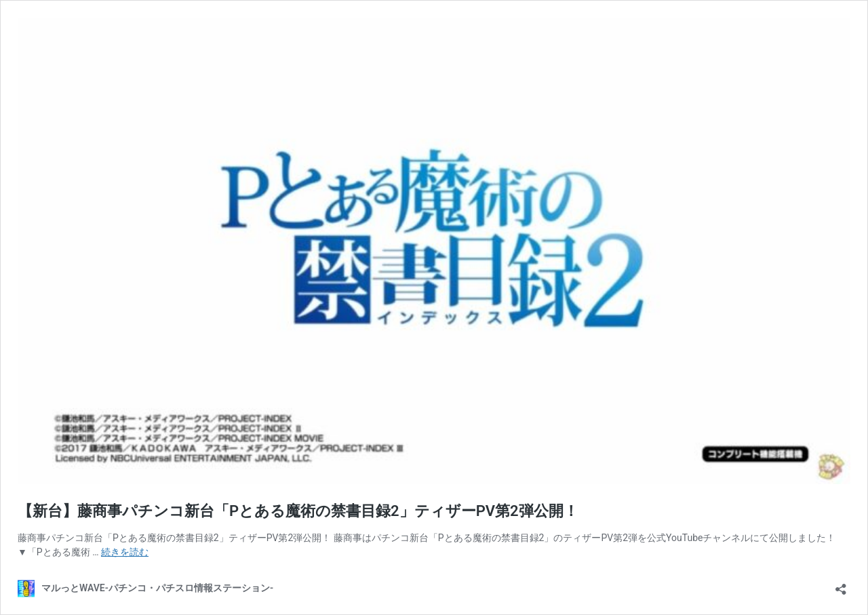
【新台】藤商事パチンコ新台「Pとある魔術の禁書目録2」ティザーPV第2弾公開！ (298, 511)
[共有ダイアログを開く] (841, 585)
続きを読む (125, 552)
